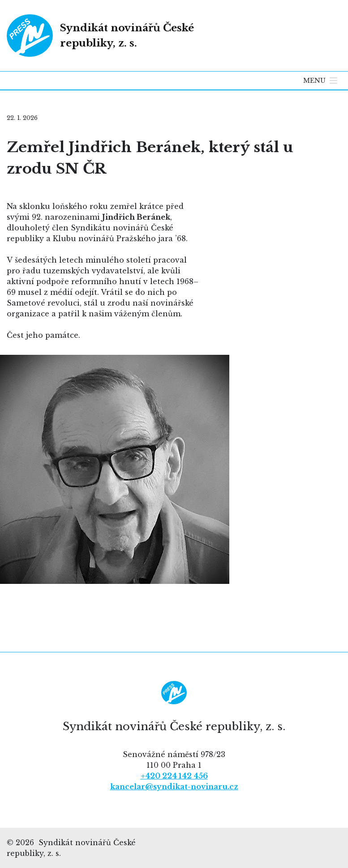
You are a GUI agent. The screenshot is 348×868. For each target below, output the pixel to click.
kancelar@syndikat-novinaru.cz (174, 787)
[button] (314, 81)
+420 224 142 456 (174, 776)
